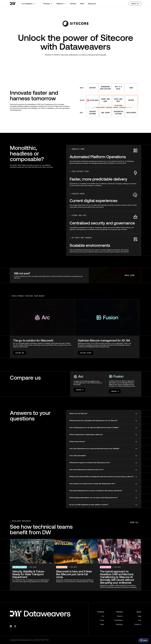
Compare (79, 390)
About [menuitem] (139, 612)
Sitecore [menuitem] (120, 616)
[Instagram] (15, 626)
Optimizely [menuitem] (119, 624)
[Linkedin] (11, 626)
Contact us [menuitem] (138, 624)
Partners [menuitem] (119, 612)
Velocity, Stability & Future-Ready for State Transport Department (29, 574)
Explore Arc (20, 353)
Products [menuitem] (101, 612)
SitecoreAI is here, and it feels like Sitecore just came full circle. (74, 574)
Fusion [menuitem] (102, 620)
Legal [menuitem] (139, 616)
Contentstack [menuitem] (118, 620)
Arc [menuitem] (103, 616)
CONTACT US (135, 4)
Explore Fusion (86, 353)
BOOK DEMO (130, 275)
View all (134, 522)
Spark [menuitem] (102, 624)
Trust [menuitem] (140, 620)
